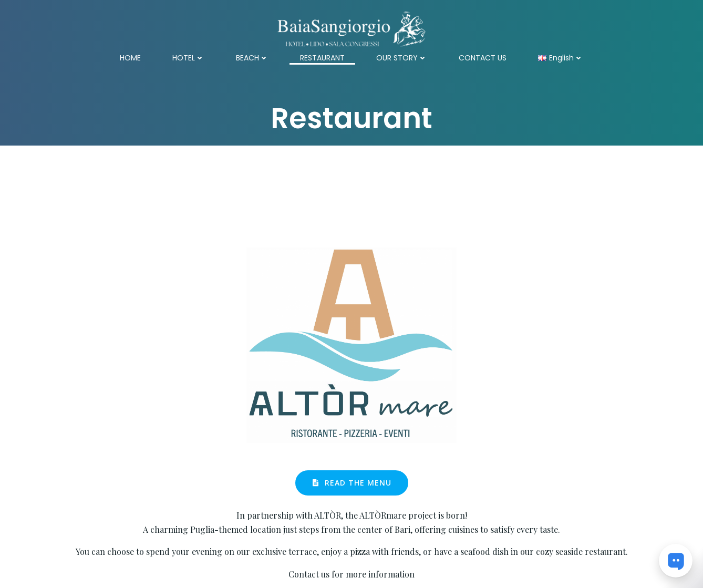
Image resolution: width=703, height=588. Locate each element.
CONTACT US (483, 58)
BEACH (252, 58)
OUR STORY (402, 58)
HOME (130, 58)
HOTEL (188, 58)
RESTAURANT (322, 58)
